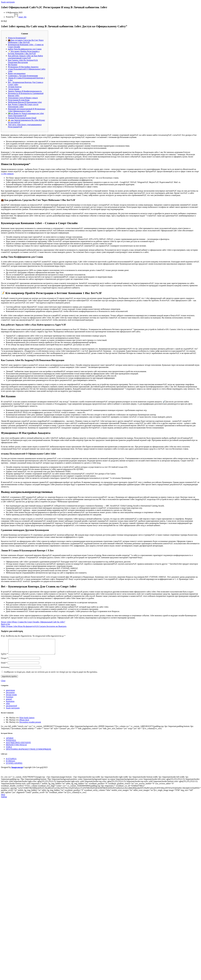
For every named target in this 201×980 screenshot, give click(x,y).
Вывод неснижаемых (17, 73)
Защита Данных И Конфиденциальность (25, 91)
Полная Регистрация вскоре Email (22, 118)
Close (3, 684)
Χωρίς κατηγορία (8, 2)
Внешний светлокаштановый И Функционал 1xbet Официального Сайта (27, 110)
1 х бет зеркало (7, 174)
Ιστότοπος (5, 670)
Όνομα (4, 661)
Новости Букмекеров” (17, 38)
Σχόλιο (4, 657)
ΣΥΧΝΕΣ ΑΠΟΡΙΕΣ (14, 766)
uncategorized (11, 709)
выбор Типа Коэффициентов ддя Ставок (25, 49)
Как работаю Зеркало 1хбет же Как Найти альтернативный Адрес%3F (25, 57)
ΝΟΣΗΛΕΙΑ (11, 743)
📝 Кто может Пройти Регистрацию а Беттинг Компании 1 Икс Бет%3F (24, 52)
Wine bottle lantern (27, 721)
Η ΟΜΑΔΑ (11, 764)
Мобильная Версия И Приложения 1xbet (25, 102)
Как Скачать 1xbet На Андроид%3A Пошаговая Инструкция (23, 61)
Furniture (10, 700)
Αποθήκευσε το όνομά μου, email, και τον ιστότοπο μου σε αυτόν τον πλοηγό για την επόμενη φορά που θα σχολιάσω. (51, 675)
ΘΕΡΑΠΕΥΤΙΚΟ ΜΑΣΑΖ (16, 748)
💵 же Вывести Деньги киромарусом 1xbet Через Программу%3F (26, 114)
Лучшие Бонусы (15, 87)
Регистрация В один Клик (19, 100)
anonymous (10, 693)
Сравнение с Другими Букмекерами (23, 76)
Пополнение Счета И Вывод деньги (23, 98)
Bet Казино (13, 65)
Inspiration (10, 704)
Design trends (11, 698)
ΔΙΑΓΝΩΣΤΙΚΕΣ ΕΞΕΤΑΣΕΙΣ (18, 745)
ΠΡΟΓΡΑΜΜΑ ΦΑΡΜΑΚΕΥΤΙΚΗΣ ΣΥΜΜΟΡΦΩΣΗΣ (29, 752)
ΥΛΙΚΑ (9, 750)
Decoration (10, 695)
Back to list (5, 624)
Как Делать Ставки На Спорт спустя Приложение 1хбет (23, 106)
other (8, 706)
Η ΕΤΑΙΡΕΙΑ (11, 762)
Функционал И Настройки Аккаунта (23, 67)
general (9, 702)
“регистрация (14, 89)
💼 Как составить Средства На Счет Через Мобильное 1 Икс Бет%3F (26, 41)
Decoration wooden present (30, 725)
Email (4, 666)
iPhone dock (24, 723)
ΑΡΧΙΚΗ (10, 741)
